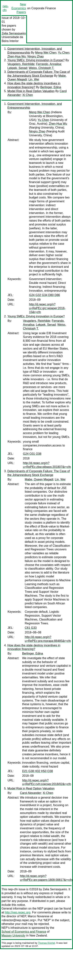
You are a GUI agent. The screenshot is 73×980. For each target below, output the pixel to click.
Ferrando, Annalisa (49, 64)
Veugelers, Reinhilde (21, 64)
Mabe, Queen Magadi (39, 479)
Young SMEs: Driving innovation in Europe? (36, 60)
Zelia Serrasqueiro (14, 33)
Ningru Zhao (35, 56)
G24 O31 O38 (32, 454)
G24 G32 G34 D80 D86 (44, 295)
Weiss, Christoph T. (41, 68)
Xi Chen (28, 95)
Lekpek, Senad (17, 68)
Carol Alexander (30, 793)
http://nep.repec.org (18, 912)
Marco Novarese (39, 916)
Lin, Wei (34, 79)
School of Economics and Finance (24, 932)
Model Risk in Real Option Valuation (31, 91)
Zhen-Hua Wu (17, 56)
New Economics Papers (19, 8)
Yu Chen (63, 53)
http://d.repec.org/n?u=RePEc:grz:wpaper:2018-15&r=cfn (47, 308)
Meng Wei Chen (46, 53)
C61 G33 (31, 628)
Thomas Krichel (46, 943)
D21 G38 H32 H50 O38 (38, 771)
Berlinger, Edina (51, 87)
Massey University (13, 936)
